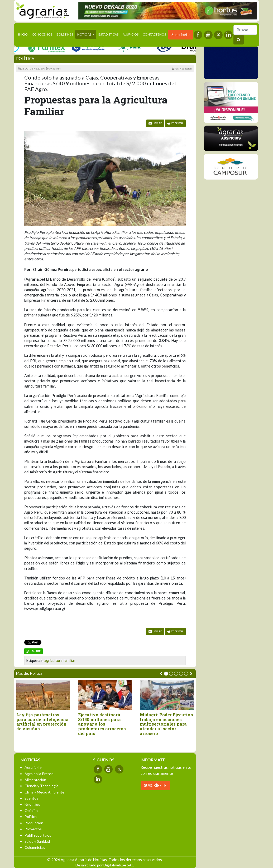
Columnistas (35, 847)
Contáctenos (154, 34)
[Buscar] (245, 30)
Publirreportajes (38, 835)
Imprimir (175, 123)
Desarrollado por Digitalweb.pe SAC (105, 865)
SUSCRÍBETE (155, 785)
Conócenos (42, 34)
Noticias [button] (85, 34)
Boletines (65, 34)
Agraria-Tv (33, 767)
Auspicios (131, 34)
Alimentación (35, 780)
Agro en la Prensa (39, 774)
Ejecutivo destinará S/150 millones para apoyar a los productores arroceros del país (102, 724)
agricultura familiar (60, 660)
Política (25, 59)
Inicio (24, 34)
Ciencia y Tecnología (41, 786)
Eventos (31, 798)
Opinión (31, 810)
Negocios (32, 804)
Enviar (155, 123)
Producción (34, 823)
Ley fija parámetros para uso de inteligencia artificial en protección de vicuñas (42, 722)
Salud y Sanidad (37, 841)
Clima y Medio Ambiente (44, 792)
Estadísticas (108, 34)
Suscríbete (181, 35)
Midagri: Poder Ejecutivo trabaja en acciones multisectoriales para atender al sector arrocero (166, 724)
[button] (166, 674)
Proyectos (33, 829)
